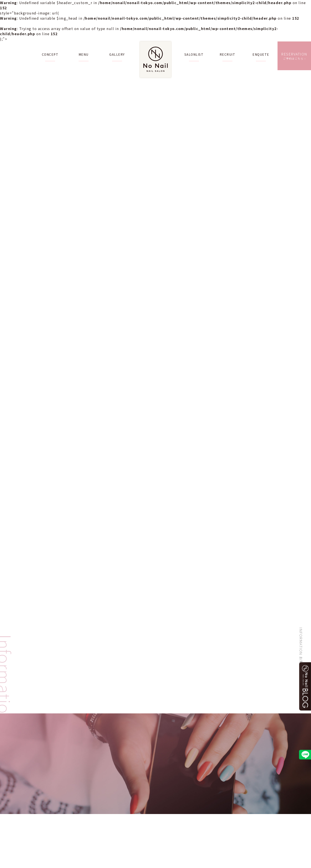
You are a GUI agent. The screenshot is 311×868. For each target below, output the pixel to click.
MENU (84, 54)
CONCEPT (50, 54)
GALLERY (117, 54)
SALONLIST (194, 54)
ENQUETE (261, 54)
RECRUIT (228, 54)
